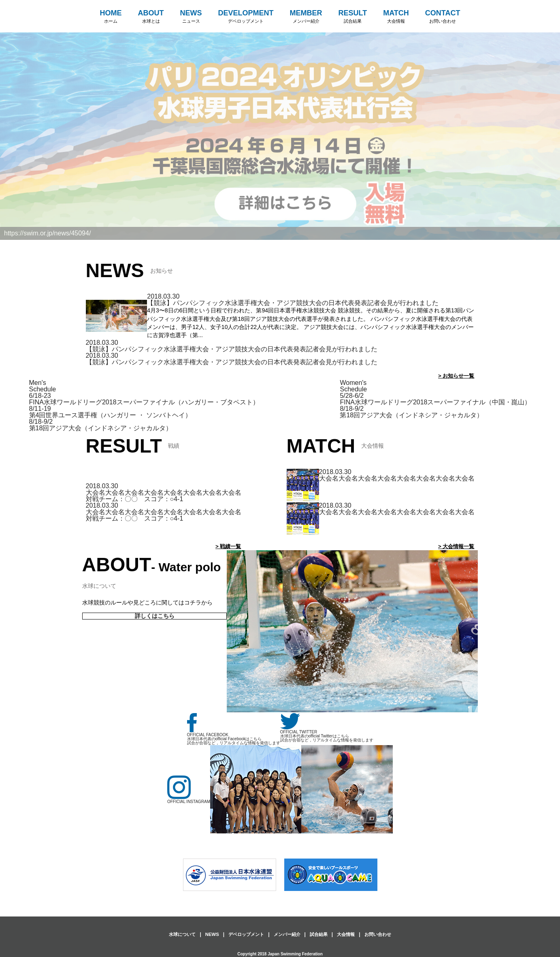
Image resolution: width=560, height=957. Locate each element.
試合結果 (321, 934)
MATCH (396, 17)
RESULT (353, 17)
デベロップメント (244, 934)
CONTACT (443, 17)
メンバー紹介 (287, 934)
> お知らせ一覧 (455, 376)
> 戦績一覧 (227, 546)
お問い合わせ (384, 934)
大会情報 (350, 934)
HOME (111, 17)
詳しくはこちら (154, 616)
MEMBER (306, 17)
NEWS (191, 17)
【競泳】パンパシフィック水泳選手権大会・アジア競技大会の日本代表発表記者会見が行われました (293, 303)
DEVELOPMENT (246, 17)
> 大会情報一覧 (455, 546)
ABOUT (151, 17)
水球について (176, 934)
